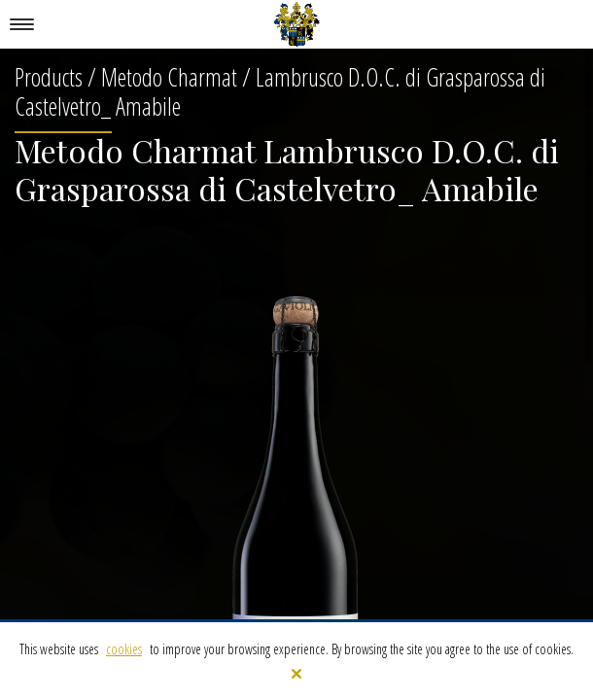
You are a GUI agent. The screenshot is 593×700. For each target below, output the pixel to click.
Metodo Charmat (169, 77)
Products (49, 77)
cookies (124, 649)
